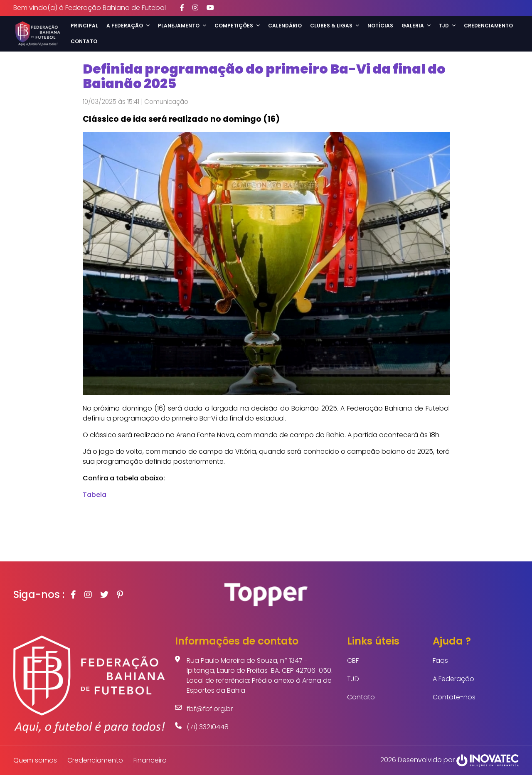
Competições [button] (237, 26)
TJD (353, 679)
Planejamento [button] (182, 26)
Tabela (95, 495)
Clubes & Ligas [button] (335, 26)
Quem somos (35, 760)
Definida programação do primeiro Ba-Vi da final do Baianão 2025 (264, 76)
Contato (84, 41)
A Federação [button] (128, 26)
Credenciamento (488, 26)
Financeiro (150, 760)
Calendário (285, 26)
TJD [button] (447, 26)
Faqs (440, 661)
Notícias (380, 26)
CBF (353, 661)
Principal (84, 26)
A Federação (453, 679)
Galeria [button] (416, 26)
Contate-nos (454, 697)
